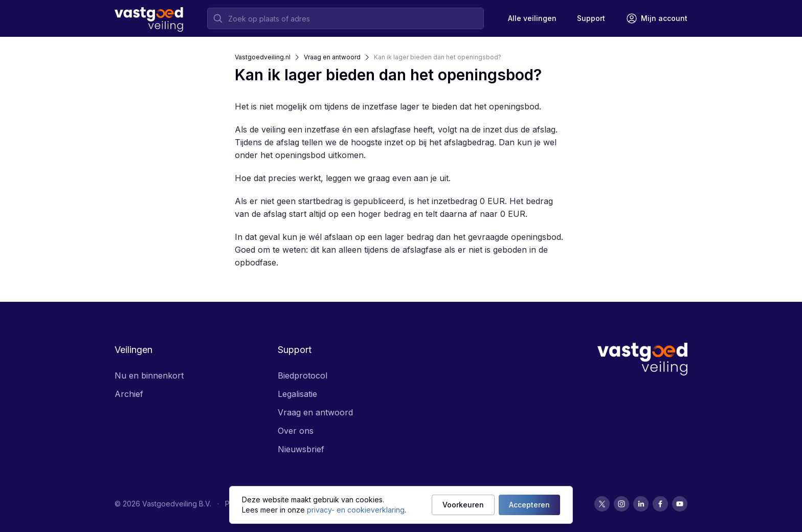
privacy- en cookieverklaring (356, 510)
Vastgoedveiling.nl (263, 57)
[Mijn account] (656, 18)
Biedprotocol (303, 375)
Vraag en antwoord (332, 57)
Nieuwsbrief (301, 449)
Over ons (296, 431)
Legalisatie (297, 394)
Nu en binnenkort (149, 375)
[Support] (591, 18)
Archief (129, 394)
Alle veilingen (532, 18)
